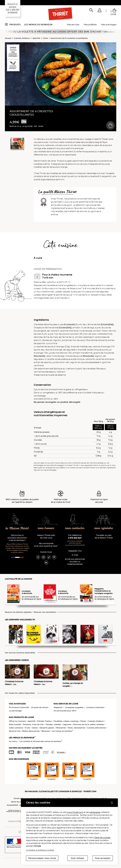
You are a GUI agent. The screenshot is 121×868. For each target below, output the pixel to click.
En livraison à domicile (19, 707)
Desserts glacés (47, 728)
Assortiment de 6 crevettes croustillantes (69, 38)
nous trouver (46, 528)
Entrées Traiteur (45, 721)
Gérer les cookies (102, 837)
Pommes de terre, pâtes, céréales (89, 724)
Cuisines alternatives (96, 728)
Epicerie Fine (15, 731)
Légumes (67, 724)
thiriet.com (19, 798)
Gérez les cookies (19, 802)
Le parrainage (15, 711)
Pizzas (83, 721)
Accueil (8, 38)
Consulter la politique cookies (40, 850)
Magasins (58, 707)
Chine (45, 38)
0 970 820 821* (75, 538)
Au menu (13, 741)
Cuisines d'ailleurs (22, 38)
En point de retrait (40, 707)
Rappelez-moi (75, 551)
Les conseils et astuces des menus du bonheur (41, 741)
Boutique (46, 731)
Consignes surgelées (74, 707)
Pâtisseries (61, 728)
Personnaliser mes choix (42, 858)
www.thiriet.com (75, 812)
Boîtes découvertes (31, 731)
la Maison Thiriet (17, 528)
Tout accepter (103, 858)
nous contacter (75, 528)
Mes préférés (90, 24)
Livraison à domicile (95, 707)
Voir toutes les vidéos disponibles (20, 693)
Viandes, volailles (53, 724)
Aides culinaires (16, 728)
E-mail (75, 555)
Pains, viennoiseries (76, 728)
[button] (99, 11)
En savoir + (61, 752)
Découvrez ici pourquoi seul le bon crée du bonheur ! (17, 538)
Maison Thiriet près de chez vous (46, 536)
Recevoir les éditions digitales (18, 612)
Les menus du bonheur (38, 24)
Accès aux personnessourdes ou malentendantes (75, 562)
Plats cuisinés (15, 724)
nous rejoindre (104, 528)
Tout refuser (78, 858)
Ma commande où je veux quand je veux (46, 545)
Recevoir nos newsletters (45, 612)
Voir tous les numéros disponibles (20, 653)
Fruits (27, 728)
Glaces (35, 728)
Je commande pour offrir (65, 711)
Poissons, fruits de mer (33, 724)
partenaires (95, 812)
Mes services (73, 24)
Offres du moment (17, 721)
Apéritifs (36, 38)
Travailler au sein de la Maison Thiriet (104, 536)
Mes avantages (109, 24)
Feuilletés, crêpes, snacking (66, 721)
